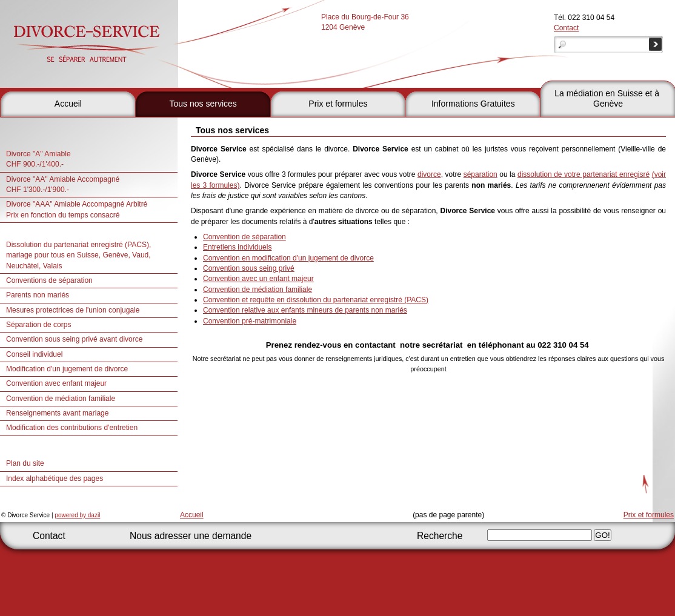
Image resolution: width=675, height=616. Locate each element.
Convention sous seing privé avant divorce (74, 339)
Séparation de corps (38, 325)
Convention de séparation (244, 237)
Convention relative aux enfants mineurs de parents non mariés (305, 310)
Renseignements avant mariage (57, 413)
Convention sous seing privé (249, 268)
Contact (566, 28)
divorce (429, 174)
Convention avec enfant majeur (56, 383)
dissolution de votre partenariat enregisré (584, 174)
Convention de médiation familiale (61, 399)
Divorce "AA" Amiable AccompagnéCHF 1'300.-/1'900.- (63, 184)
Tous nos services (203, 104)
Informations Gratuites (473, 104)
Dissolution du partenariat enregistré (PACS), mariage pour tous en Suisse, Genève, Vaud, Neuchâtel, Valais (78, 255)
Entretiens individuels (237, 247)
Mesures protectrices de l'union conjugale (73, 310)
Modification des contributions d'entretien (72, 428)
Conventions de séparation (49, 280)
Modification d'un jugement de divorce (67, 369)
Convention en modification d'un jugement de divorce (288, 258)
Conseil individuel (34, 354)
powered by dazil (77, 515)
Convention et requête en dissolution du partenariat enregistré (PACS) (316, 300)
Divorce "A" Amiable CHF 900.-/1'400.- (38, 159)
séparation (480, 174)
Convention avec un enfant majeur (258, 279)
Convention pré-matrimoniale (250, 321)
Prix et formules (338, 104)
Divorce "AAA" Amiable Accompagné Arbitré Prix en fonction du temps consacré (77, 209)
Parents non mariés (38, 295)
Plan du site (25, 463)
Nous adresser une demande (191, 536)
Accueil (68, 104)
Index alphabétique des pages (55, 479)
